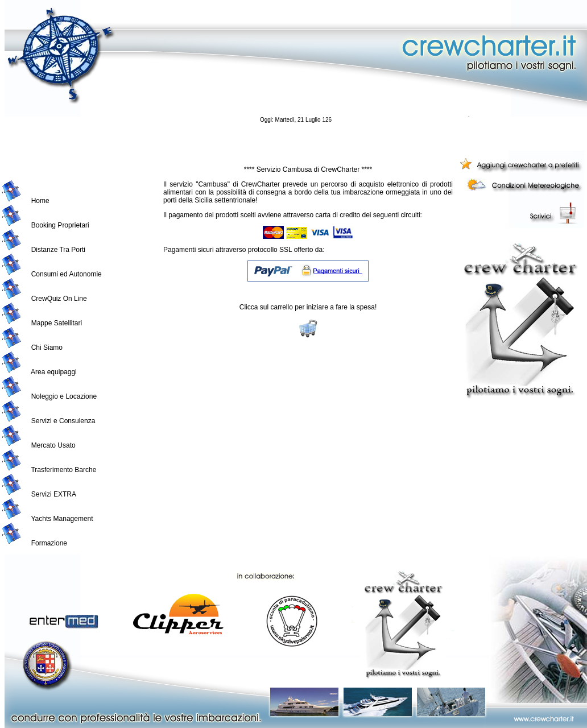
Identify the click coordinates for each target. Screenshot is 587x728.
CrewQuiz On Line (59, 299)
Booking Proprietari (60, 225)
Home (40, 201)
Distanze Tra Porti (58, 250)
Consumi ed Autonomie (67, 274)
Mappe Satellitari (57, 323)
